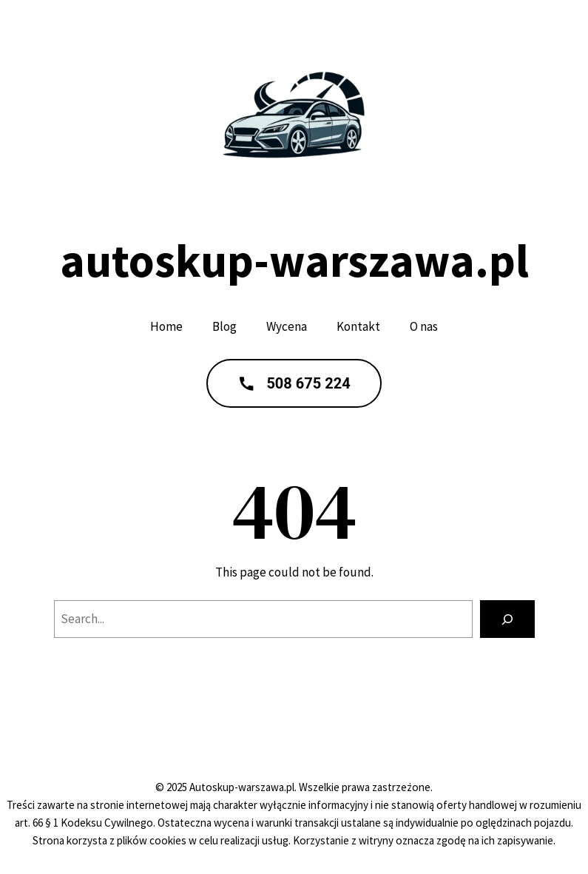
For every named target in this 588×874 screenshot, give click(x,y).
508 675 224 (294, 383)
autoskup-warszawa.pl (294, 260)
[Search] (507, 619)
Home (166, 326)
